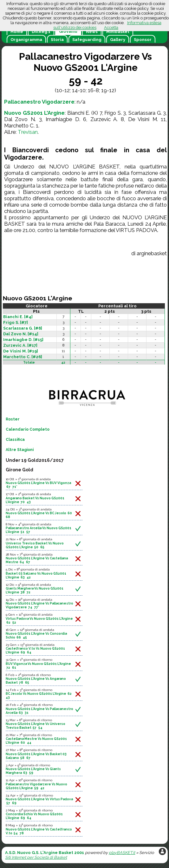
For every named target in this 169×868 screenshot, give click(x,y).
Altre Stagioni (20, 450)
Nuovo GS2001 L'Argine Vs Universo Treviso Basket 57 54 (36, 726)
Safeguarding (87, 40)
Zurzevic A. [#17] (20, 345)
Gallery (118, 40)
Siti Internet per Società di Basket (36, 857)
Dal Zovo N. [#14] (21, 334)
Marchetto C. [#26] (23, 357)
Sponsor (143, 40)
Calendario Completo (28, 429)
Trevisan (28, 132)
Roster (13, 419)
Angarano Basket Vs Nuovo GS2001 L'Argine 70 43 (35, 500)
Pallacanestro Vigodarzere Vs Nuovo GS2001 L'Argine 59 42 (36, 786)
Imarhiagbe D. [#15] (23, 340)
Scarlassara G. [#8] (23, 328)
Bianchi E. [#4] (18, 317)
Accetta (111, 27)
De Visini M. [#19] (21, 351)
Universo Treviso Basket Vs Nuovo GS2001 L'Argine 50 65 (35, 545)
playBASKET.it (122, 853)
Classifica (15, 440)
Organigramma (26, 40)
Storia (57, 40)
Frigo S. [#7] (16, 322)
